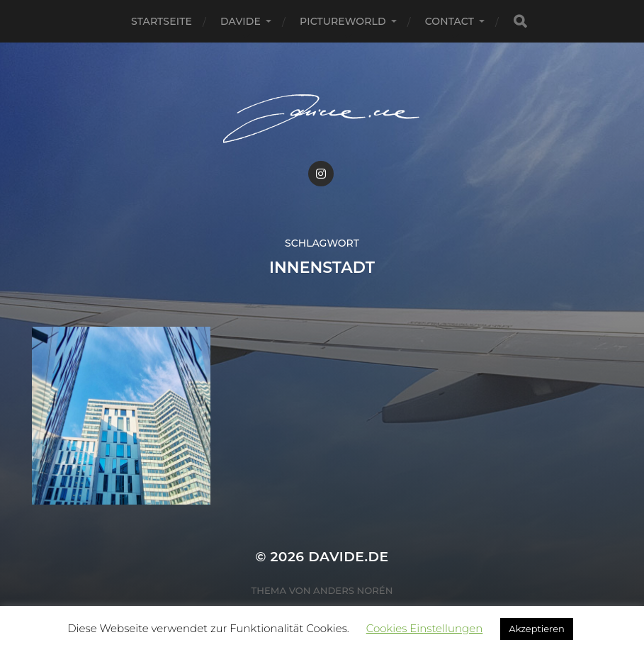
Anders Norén (353, 590)
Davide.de (348, 557)
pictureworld (343, 21)
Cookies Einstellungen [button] (425, 628)
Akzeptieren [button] (536, 629)
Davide (241, 21)
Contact (450, 21)
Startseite (162, 21)
